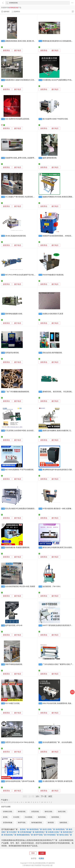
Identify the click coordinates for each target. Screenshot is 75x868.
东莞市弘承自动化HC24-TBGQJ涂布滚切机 (21, 742)
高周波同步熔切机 (12, 353)
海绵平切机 (22, 823)
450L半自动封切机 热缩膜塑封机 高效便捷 (59, 703)
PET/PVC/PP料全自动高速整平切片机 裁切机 (22, 275)
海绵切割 (51, 823)
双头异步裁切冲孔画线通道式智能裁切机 (21, 509)
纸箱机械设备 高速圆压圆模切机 (17, 548)
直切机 (5, 817)
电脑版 (41, 858)
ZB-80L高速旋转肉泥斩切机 (16, 236)
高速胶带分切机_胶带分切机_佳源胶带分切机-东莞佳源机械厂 (28, 158)
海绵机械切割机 (37, 823)
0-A (2, 802)
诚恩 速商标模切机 (50, 158)
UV (42, 802)
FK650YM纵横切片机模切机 (53, 275)
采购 (72, 692)
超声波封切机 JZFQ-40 (14, 625)
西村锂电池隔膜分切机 (14, 314)
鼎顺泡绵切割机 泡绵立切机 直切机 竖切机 (21, 41)
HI (17, 802)
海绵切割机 (42, 817)
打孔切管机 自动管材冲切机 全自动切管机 (21, 431)
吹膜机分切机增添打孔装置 (53, 314)
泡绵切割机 (55, 817)
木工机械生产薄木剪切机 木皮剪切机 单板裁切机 (24, 197)
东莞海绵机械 (8, 823)
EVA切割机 (29, 817)
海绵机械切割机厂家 (25, 835)
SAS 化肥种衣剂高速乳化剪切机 (17, 119)
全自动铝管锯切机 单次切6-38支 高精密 (20, 586)
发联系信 (6, 50)
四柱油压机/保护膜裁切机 (52, 353)
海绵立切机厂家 (66, 835)
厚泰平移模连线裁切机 (14, 664)
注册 (42, 853)
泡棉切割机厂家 (41, 832)
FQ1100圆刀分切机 (12, 703)
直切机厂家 (24, 829)
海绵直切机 (22, 812)
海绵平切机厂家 (40, 835)
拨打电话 (18, 50)
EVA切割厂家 (14, 832)
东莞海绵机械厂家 (27, 832)
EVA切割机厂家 (53, 835)
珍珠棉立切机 (8, 812)
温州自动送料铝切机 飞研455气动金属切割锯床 (23, 781)
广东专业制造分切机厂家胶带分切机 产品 (58, 664)
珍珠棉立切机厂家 (55, 832)
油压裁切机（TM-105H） (52, 586)
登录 (33, 853)
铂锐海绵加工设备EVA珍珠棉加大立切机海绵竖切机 (25, 80)
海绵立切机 (48, 812)
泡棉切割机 (63, 823)
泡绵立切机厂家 (49, 829)
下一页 (44, 796)
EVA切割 (16, 817)
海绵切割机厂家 (36, 829)
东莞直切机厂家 (10, 835)
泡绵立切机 (62, 812)
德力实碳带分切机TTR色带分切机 (55, 119)
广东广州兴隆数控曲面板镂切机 (17, 392)
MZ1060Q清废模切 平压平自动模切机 (19, 470)
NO (29, 802)
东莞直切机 (35, 812)
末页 (50, 796)
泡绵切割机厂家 (62, 829)
